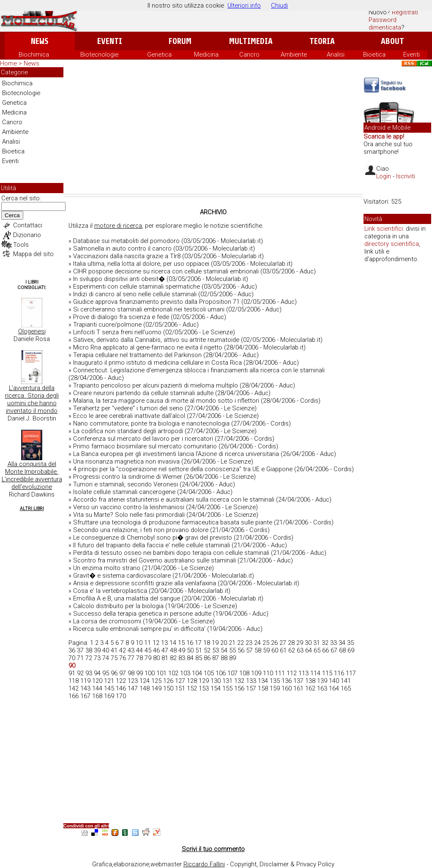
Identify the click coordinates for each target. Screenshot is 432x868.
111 (280, 673)
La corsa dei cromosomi (107, 621)
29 (300, 643)
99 (139, 673)
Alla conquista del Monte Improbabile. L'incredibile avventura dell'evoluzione (32, 475)
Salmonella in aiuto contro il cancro (122, 248)
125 (156, 681)
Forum (180, 41)
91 (72, 673)
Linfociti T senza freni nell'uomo (117, 332)
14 (173, 643)
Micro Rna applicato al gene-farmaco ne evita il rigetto (148, 347)
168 (97, 696)
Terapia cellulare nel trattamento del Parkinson (137, 355)
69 (351, 650)
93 (89, 673)
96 (114, 673)
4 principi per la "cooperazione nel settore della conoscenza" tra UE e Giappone (183, 469)
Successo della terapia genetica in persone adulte (142, 614)
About (392, 41)
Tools (21, 245)
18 (207, 643)
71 (80, 658)
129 (204, 681)
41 (114, 650)
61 (283, 650)
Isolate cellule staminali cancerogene (124, 492)
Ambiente (294, 55)
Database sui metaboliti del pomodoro (126, 241)
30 (308, 643)
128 (192, 681)
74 (106, 658)
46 (156, 650)
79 (148, 658)
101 (161, 673)
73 (97, 658)
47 (165, 650)
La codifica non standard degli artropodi (128, 431)
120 (97, 681)
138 (310, 681)
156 (239, 688)
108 (244, 673)
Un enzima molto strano (107, 568)
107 (232, 673)
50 (190, 650)
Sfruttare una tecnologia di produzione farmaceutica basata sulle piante (173, 522)
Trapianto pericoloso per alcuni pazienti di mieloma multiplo (156, 385)
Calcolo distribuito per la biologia (118, 606)
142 (74, 688)
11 (148, 643)
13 (164, 643)
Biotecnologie (99, 55)
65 (317, 650)
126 (168, 681)
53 (216, 650)
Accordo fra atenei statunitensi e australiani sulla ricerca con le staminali (174, 500)
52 (207, 650)
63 (300, 650)
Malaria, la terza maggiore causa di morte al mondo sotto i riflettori (166, 401)
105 (209, 673)
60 (275, 650)
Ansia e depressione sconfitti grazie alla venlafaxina (145, 583)
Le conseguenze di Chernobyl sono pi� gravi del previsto (153, 538)
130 (216, 681)
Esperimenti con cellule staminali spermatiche (137, 287)
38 (89, 650)
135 (275, 681)
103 (185, 673)
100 (150, 673)
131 (227, 681)
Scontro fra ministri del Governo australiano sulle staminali (154, 560)
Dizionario (27, 235)
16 (190, 643)
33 (334, 643)
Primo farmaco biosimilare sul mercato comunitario (145, 446)
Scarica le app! (384, 136)
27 (283, 643)
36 (72, 650)
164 (334, 688)
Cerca (12, 215)
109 (256, 673)
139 (322, 681)
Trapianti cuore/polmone (107, 325)
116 (339, 673)
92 (80, 673)
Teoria (322, 41)
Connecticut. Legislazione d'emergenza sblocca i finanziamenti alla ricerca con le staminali (199, 370)
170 (121, 696)
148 (145, 688)
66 (325, 650)
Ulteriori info (244, 5)
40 (106, 650)
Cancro (249, 55)
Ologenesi (32, 331)
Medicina (206, 55)
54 (224, 650)
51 (199, 650)
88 (224, 658)
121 (109, 681)
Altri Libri (32, 509)
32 (325, 643)
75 (114, 658)
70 (72, 658)
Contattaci (28, 225)
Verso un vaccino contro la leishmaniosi (129, 507)
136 (287, 681)
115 (327, 673)
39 (97, 650)
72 (89, 658)
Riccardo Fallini (204, 864)
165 (346, 688)
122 (121, 681)
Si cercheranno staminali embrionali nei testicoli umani (149, 309)
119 (85, 681)
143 (85, 688)
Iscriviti (406, 176)
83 (182, 658)
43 (131, 650)
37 (80, 650)
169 (109, 696)
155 (227, 688)
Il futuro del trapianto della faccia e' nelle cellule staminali (152, 545)
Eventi (110, 41)
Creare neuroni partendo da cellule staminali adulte (143, 393)
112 (292, 673)
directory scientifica (392, 244)
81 (165, 658)
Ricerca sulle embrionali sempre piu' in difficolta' (139, 629)
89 (232, 658)
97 (123, 673)
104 (197, 673)
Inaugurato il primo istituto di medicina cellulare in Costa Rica (157, 363)
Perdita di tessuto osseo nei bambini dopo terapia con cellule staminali (171, 553)
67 (334, 650)
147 (133, 688)
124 (145, 681)
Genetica (159, 55)
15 (181, 643)
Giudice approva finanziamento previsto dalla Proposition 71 (156, 302)
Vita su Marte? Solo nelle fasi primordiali (129, 515)
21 (232, 643)
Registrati (405, 12)
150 (168, 688)
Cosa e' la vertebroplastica (110, 591)
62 (292, 650)
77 (131, 658)
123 (133, 681)
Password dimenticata (385, 24)
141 (346, 681)
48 (173, 650)
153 (204, 688)
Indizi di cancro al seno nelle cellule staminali (135, 294)
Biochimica (34, 55)
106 (221, 673)
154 (216, 688)
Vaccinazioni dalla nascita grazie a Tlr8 (127, 256)
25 (266, 643)
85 (199, 658)
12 (156, 643)
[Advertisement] (213, 131)
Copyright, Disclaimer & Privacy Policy (282, 864)
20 (224, 643)
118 (74, 681)
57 (249, 650)
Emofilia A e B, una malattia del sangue (127, 598)
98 (131, 673)
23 (249, 643)
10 (139, 643)
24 (257, 643)
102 (173, 673)
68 (342, 650)
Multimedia (251, 41)
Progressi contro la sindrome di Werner (128, 477)
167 (85, 696)
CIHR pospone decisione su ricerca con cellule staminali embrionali (166, 271)
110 (268, 673)
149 (156, 688)
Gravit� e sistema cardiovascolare (122, 576)
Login (384, 176)
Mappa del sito (33, 254)
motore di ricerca (118, 226)
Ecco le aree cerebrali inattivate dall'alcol (129, 416)
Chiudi (279, 5)
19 (215, 643)
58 (258, 650)
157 (251, 688)
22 (241, 643)
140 (334, 681)
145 (109, 688)
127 (180, 681)
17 (198, 643)
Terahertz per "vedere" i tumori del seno (128, 408)
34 (342, 643)
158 (263, 688)
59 (266, 650)
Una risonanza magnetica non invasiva (126, 461)
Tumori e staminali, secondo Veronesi (126, 484)
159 (275, 688)
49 (182, 650)
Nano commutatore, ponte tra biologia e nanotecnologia (151, 423)
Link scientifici (384, 229)
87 (216, 658)
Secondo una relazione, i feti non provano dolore (141, 530)
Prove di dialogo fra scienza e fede (121, 317)
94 (97, 673)
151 (180, 688)
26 (274, 643)
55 (232, 650)
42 (123, 650)
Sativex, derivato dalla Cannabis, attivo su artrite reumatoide (156, 340)
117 (351, 673)
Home (8, 63)
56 (241, 650)
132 (239, 681)
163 (322, 688)
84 (190, 658)
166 (74, 696)
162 (310, 688)
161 (298, 688)
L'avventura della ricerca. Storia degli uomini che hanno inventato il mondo (32, 399)
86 (207, 658)
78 (139, 658)
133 (251, 681)
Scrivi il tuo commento (213, 849)
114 (315, 673)
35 (350, 643)
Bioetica (374, 55)
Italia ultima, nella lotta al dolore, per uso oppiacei (141, 264)
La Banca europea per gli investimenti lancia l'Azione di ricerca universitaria (176, 454)
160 (287, 688)
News (40, 41)
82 (173, 658)
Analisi (336, 55)
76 (123, 658)
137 (298, 681)
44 (139, 650)
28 (291, 643)
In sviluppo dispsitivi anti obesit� (119, 279)
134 (263, 681)
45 (148, 650)
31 (317, 643)
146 (121, 688)
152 (192, 688)
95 (106, 673)
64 (309, 650)
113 (303, 673)
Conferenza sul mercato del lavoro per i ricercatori (143, 439)
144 (97, 688)
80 (156, 658)
